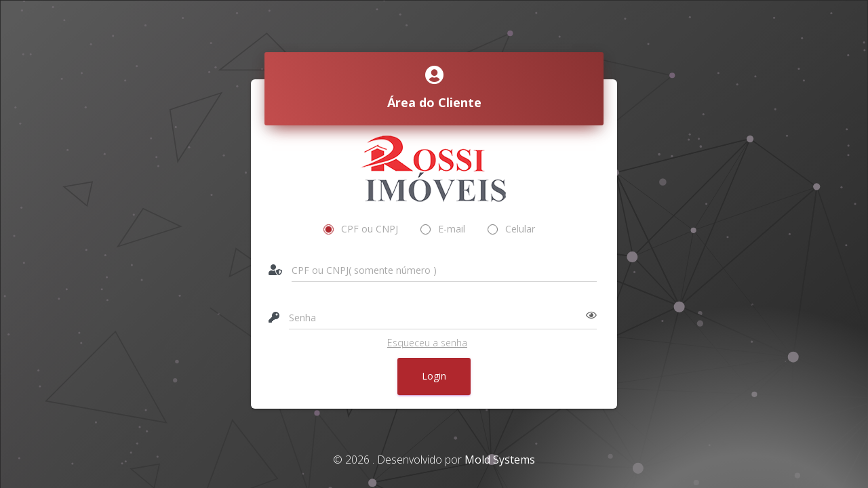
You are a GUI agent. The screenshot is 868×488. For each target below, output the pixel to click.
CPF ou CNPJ (361, 229)
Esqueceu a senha (427, 343)
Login (434, 376)
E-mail (443, 229)
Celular (512, 229)
